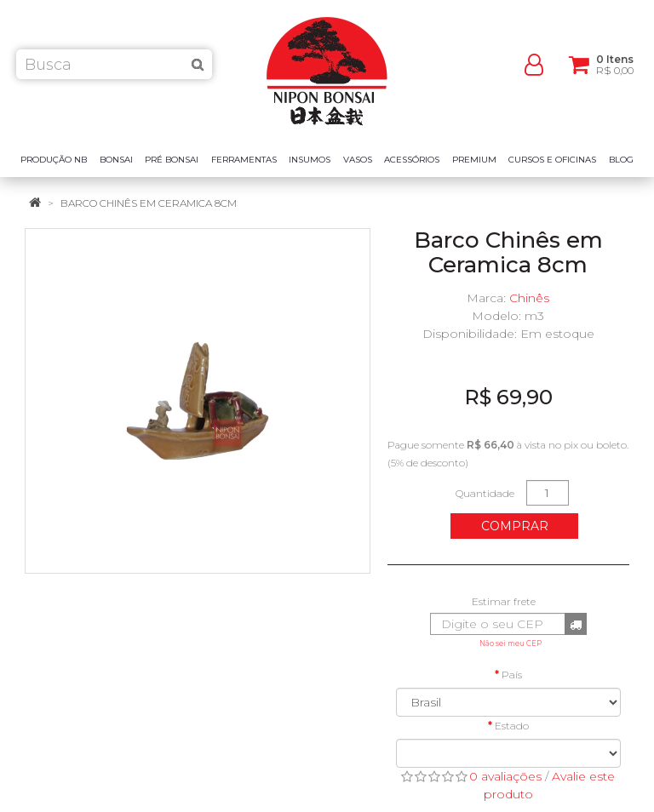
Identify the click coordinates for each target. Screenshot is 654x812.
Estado (512, 726)
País (512, 675)
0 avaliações (505, 776)
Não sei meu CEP (511, 643)
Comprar (515, 526)
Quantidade (485, 493)
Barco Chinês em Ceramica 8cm (149, 203)
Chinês (529, 298)
